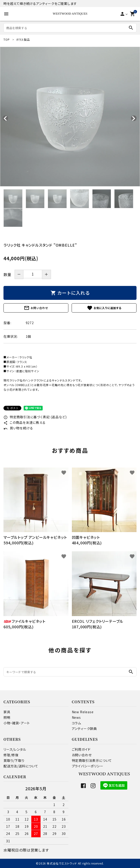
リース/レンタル (15, 749)
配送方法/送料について (21, 766)
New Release (83, 712)
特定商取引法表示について (92, 760)
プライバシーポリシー (88, 766)
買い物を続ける (18, 428)
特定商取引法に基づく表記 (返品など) (35, 417)
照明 (7, 717)
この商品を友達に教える (25, 422)
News (76, 717)
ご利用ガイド (81, 749)
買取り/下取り (14, 760)
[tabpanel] (70, 117)
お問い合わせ (36, 308)
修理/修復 (11, 755)
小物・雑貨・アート (17, 723)
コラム (76, 723)
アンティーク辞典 (84, 728)
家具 (7, 712)
